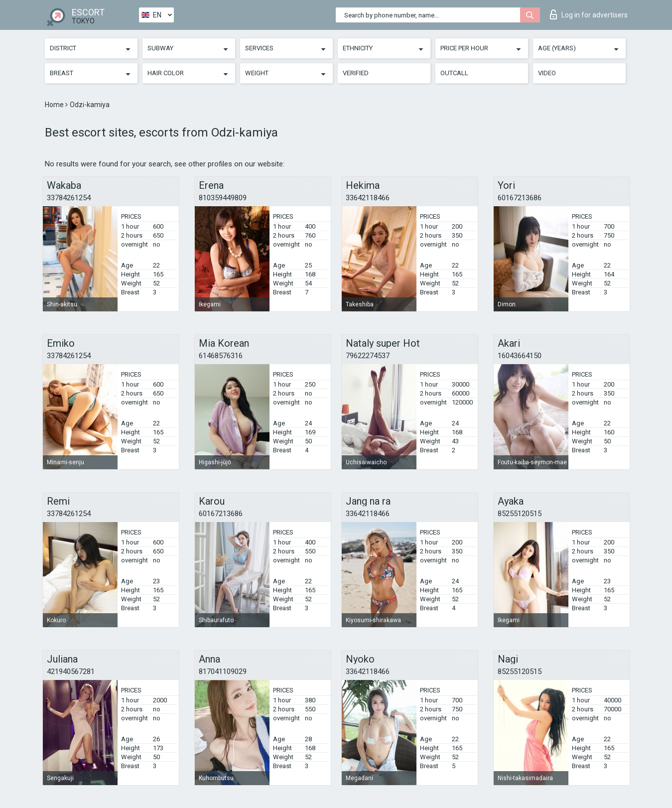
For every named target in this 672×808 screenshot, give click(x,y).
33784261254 (69, 198)
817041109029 (223, 672)
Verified (356, 73)
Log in (589, 14)
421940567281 (71, 672)
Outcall (454, 73)
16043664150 (520, 356)
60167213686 (520, 198)
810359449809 (223, 198)
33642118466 (368, 198)
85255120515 (520, 514)
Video (547, 73)
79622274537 (368, 356)
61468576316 (221, 356)
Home (55, 105)
